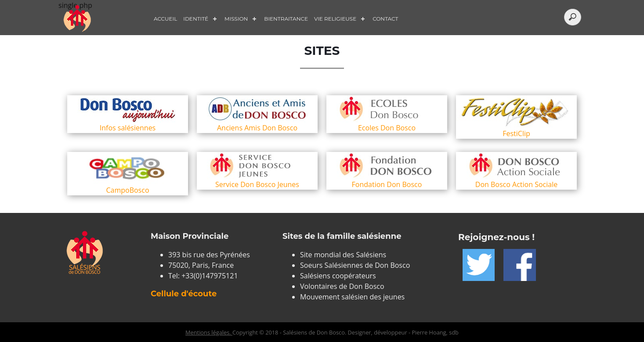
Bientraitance (286, 19)
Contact (385, 19)
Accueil (165, 19)
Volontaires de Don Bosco (342, 286)
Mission (236, 19)
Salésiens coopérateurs (338, 276)
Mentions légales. (209, 332)
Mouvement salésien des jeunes (352, 297)
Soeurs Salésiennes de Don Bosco (355, 265)
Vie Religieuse (335, 19)
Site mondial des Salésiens (343, 255)
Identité (196, 19)
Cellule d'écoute (184, 294)
